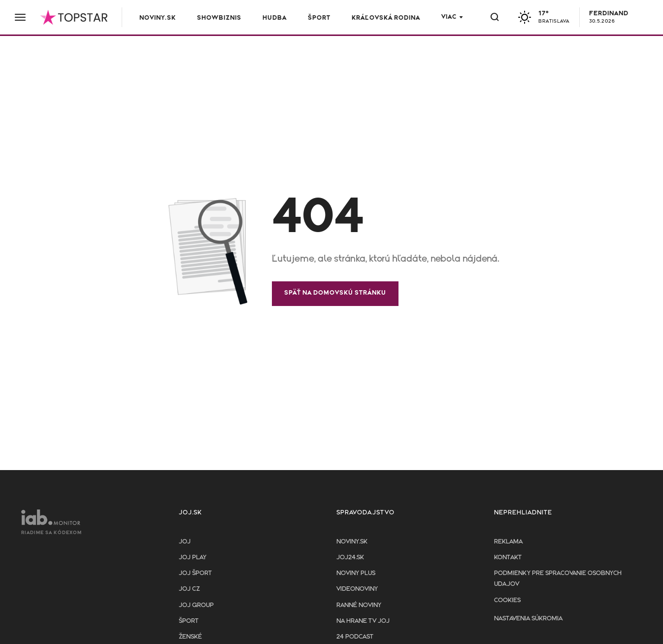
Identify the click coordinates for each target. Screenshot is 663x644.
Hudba (275, 18)
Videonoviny (357, 589)
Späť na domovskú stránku (335, 293)
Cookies (507, 600)
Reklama (508, 542)
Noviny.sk (158, 18)
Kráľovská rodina (386, 18)
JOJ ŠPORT (195, 573)
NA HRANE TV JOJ (363, 621)
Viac (449, 17)
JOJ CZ (189, 589)
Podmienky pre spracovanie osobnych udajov (558, 579)
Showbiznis (219, 18)
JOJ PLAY (193, 558)
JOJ (185, 542)
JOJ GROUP (196, 605)
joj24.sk (350, 558)
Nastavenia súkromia (528, 619)
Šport (319, 18)
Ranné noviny (359, 605)
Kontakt (508, 558)
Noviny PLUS (356, 573)
